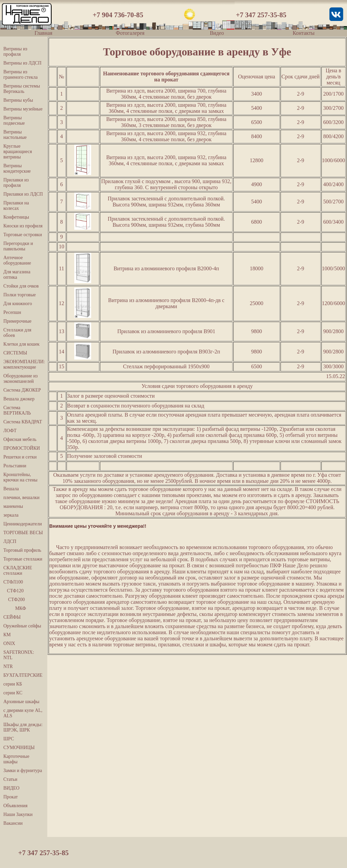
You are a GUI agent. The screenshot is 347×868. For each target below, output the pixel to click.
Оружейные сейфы (22, 626)
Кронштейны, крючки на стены (20, 477)
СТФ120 (14, 591)
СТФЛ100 (13, 582)
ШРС (9, 739)
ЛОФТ (10, 431)
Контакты (304, 33)
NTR (8, 666)
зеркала (11, 515)
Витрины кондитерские (17, 168)
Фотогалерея (130, 33)
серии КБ (13, 684)
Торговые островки (23, 235)
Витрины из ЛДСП (22, 63)
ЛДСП (10, 541)
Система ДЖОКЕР (22, 390)
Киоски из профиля (23, 226)
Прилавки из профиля (16, 183)
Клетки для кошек (21, 344)
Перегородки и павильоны (18, 246)
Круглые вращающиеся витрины (18, 152)
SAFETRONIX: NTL (19, 655)
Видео (217, 33)
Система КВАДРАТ (23, 422)
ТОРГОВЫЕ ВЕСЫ (23, 533)
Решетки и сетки (20, 457)
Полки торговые (20, 295)
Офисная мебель (20, 439)
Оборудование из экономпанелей (20, 379)
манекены (13, 506)
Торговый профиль (22, 550)
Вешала (11, 489)
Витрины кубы (18, 100)
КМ (7, 635)
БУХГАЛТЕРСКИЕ (23, 675)
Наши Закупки (18, 814)
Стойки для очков (21, 286)
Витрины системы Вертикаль (22, 89)
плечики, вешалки (21, 498)
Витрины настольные (15, 135)
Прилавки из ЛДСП (23, 194)
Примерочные (17, 321)
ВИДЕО (11, 788)
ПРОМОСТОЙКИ (22, 448)
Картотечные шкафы (16, 759)
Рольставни (15, 466)
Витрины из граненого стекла (20, 75)
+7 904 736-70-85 (118, 15)
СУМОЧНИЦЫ (19, 748)
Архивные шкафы (21, 702)
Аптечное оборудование (17, 260)
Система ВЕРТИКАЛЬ (17, 410)
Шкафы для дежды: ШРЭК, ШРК (23, 727)
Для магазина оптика (17, 275)
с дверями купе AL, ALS (23, 713)
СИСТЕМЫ (15, 353)
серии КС (13, 693)
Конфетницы (16, 217)
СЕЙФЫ (12, 617)
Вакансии (13, 823)
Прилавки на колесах (16, 206)
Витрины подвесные (14, 120)
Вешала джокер (19, 399)
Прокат (11, 797)
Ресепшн (12, 312)
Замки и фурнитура (23, 771)
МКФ (15, 608)
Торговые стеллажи (23, 559)
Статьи (10, 779)
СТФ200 (14, 600)
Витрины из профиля (15, 52)
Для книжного (18, 304)
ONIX (9, 643)
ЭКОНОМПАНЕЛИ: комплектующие (24, 364)
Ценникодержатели (23, 524)
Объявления (15, 806)
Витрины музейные (23, 109)
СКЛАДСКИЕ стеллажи (18, 571)
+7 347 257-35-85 (261, 15)
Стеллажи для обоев (17, 333)
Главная (43, 33)
